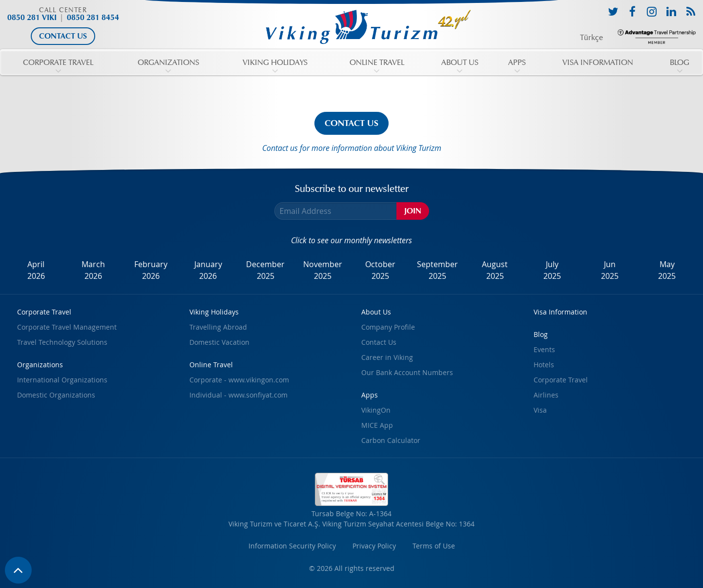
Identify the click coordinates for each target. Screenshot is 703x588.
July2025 (552, 270)
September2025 (437, 270)
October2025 (380, 270)
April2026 (36, 270)
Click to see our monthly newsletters (351, 240)
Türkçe (591, 38)
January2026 (208, 270)
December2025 (265, 270)
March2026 (93, 270)
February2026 (151, 270)
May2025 (667, 270)
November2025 (323, 270)
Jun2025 (610, 270)
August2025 (495, 270)
